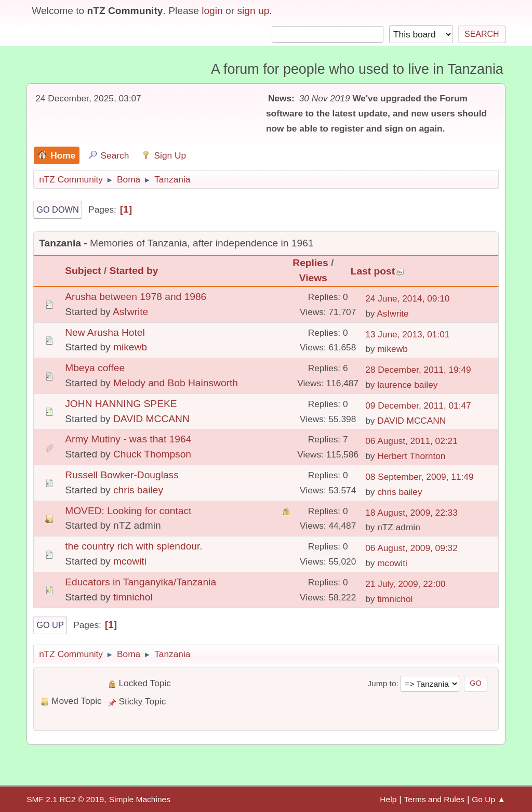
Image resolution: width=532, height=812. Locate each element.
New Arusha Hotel (105, 332)
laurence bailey (407, 385)
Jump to (382, 683)
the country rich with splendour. (134, 546)
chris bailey (138, 490)
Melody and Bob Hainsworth (176, 383)
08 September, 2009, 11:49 (419, 477)
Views (313, 278)
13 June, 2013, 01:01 (407, 334)
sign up (253, 11)
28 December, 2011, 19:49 (418, 370)
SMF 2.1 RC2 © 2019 (65, 799)
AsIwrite (130, 312)
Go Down (58, 209)
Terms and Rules (434, 799)
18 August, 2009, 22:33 (411, 513)
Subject (83, 271)
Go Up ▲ (489, 799)
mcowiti (130, 561)
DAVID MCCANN (151, 419)
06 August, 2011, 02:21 (411, 441)
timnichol (133, 597)
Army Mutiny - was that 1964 (128, 439)
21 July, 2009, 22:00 (405, 584)
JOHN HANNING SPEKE (121, 404)
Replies (310, 263)
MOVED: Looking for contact (128, 511)
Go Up (50, 625)
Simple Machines (140, 799)
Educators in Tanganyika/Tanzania (141, 582)
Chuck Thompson (152, 454)
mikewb (130, 347)
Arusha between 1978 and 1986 (136, 297)
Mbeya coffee (95, 368)
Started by (134, 271)
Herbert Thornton (411, 456)
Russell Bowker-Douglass (122, 475)
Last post (377, 271)
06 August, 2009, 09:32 (411, 548)
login (212, 11)
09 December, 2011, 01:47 (418, 405)
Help (388, 799)
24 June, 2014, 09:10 (407, 298)
